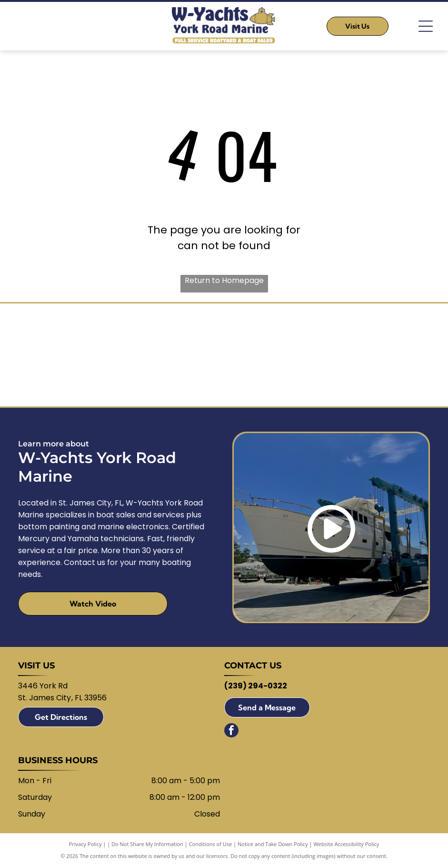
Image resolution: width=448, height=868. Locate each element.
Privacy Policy (85, 845)
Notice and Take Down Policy (273, 845)
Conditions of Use (211, 845)
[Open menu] (426, 26)
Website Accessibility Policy (346, 845)
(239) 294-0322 (256, 687)
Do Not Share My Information (147, 845)
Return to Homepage (224, 280)
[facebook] (231, 733)
